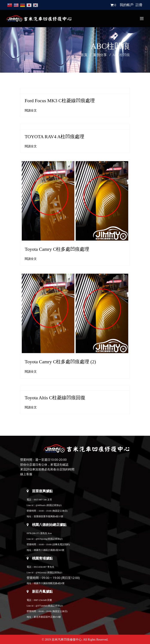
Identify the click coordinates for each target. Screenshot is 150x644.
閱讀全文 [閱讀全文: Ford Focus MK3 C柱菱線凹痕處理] (31, 110)
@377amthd (41, 606)
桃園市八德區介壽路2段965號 (49, 550)
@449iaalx (41, 505)
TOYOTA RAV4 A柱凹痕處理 (54, 137)
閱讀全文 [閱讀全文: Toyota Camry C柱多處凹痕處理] (31, 259)
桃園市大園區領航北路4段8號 (49, 583)
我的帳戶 (127, 5)
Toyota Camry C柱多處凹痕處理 (57, 249)
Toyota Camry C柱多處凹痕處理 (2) (60, 362)
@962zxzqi (41, 573)
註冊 (139, 5)
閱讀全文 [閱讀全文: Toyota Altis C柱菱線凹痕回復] (31, 407)
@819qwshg (41, 539)
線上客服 (26, 474)
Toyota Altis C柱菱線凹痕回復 (55, 398)
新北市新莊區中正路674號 (47, 617)
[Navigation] (142, 19)
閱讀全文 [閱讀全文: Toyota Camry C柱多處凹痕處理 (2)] (31, 372)
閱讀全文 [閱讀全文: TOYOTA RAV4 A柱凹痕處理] (31, 146)
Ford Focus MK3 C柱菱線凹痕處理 (60, 101)
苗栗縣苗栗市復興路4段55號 (48, 516)
